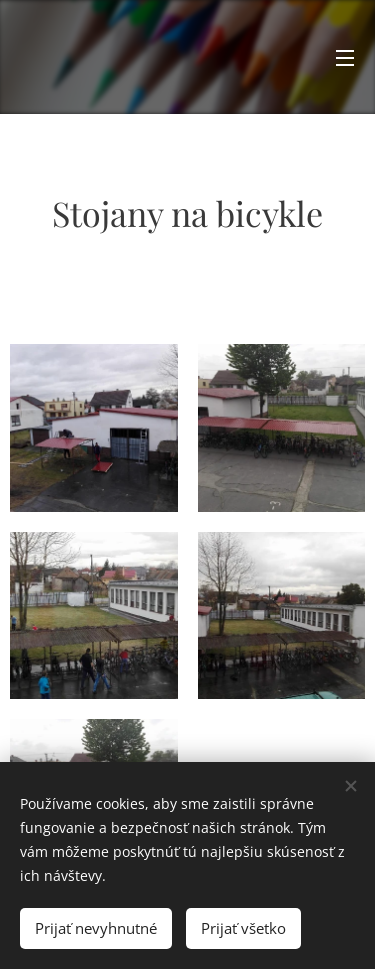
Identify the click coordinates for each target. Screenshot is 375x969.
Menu (345, 58)
